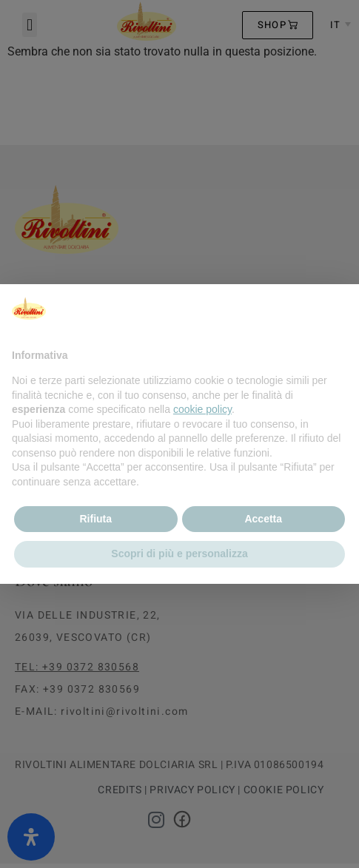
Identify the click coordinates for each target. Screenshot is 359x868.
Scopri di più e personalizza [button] (179, 554)
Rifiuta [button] (95, 519)
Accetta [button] (263, 519)
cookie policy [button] (202, 409)
